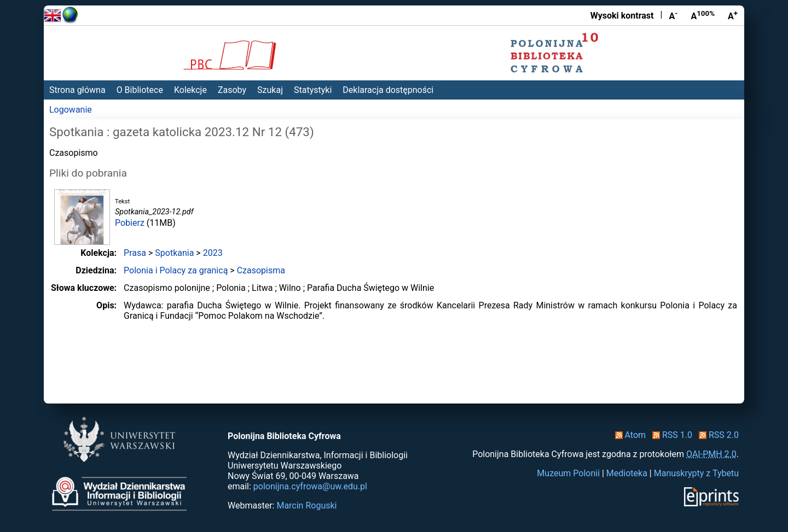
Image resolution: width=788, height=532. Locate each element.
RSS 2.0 (717, 435)
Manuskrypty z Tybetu (696, 473)
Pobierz (130, 223)
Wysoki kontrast (622, 16)
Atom (628, 435)
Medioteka (627, 473)
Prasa (135, 253)
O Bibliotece (140, 90)
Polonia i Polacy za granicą (176, 270)
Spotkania (174, 253)
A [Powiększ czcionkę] (733, 15)
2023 (213, 253)
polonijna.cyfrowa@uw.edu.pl (310, 486)
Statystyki (313, 90)
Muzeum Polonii (568, 473)
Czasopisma (261, 270)
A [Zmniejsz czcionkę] (673, 15)
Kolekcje (190, 90)
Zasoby (232, 90)
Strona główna (77, 90)
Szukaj (270, 90)
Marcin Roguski (306, 505)
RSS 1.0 (670, 435)
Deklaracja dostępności (388, 90)
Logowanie (71, 110)
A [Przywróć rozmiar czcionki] (703, 15)
